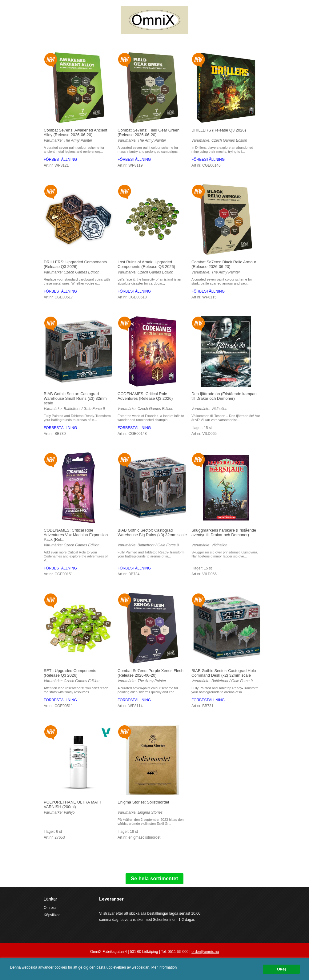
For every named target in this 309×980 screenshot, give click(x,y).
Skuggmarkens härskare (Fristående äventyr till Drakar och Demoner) (224, 533)
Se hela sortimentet (154, 879)
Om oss (50, 908)
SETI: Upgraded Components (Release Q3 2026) (70, 673)
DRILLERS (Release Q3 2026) (219, 130)
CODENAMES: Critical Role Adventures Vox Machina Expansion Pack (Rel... (76, 535)
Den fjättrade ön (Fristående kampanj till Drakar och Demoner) (225, 396)
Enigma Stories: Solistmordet (143, 802)
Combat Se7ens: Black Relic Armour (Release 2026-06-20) (224, 264)
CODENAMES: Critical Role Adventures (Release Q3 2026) (145, 396)
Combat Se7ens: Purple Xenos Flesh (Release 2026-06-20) (150, 673)
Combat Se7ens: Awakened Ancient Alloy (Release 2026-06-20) (75, 132)
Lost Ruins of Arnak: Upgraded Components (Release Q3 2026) (146, 264)
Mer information (164, 967)
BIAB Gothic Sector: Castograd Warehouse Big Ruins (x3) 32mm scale (152, 533)
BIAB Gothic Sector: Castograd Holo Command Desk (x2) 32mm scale (224, 673)
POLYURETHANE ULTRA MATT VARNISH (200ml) (73, 804)
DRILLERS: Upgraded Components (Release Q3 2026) (75, 264)
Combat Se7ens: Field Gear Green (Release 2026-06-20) (148, 132)
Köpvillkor (52, 915)
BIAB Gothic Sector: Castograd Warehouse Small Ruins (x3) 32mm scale (75, 398)
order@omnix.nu (205, 952)
